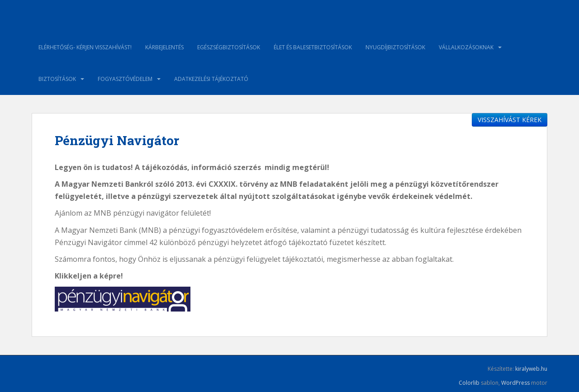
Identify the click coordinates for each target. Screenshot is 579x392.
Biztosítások (57, 79)
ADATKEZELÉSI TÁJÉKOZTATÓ (211, 79)
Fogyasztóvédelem (125, 79)
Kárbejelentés (164, 47)
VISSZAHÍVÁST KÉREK (510, 120)
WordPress (515, 383)
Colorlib (469, 383)
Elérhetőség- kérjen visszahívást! (85, 47)
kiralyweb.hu (531, 369)
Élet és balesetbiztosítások (313, 47)
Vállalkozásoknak (466, 47)
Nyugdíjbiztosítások (395, 47)
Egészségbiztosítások (229, 47)
